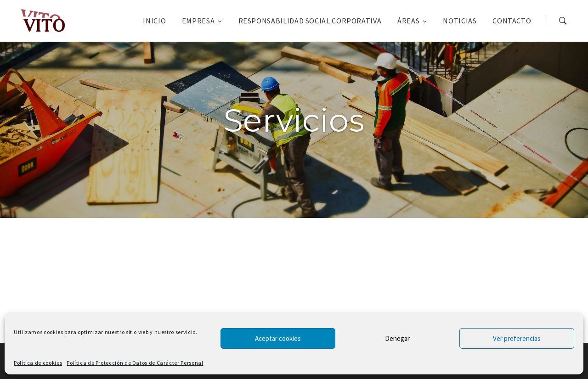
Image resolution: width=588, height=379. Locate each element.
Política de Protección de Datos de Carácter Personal (135, 363)
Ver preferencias (517, 338)
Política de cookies (38, 363)
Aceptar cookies (278, 338)
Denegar (397, 338)
